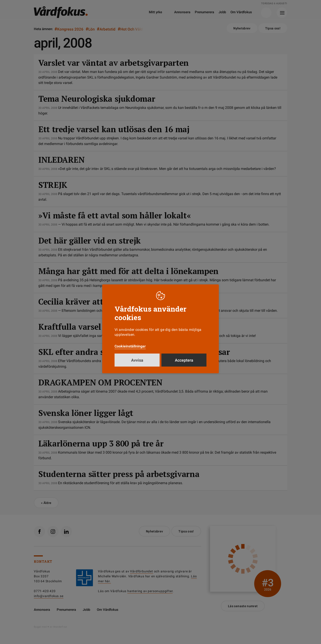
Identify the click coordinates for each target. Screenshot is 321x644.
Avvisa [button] (137, 360)
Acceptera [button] (184, 360)
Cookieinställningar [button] (130, 346)
